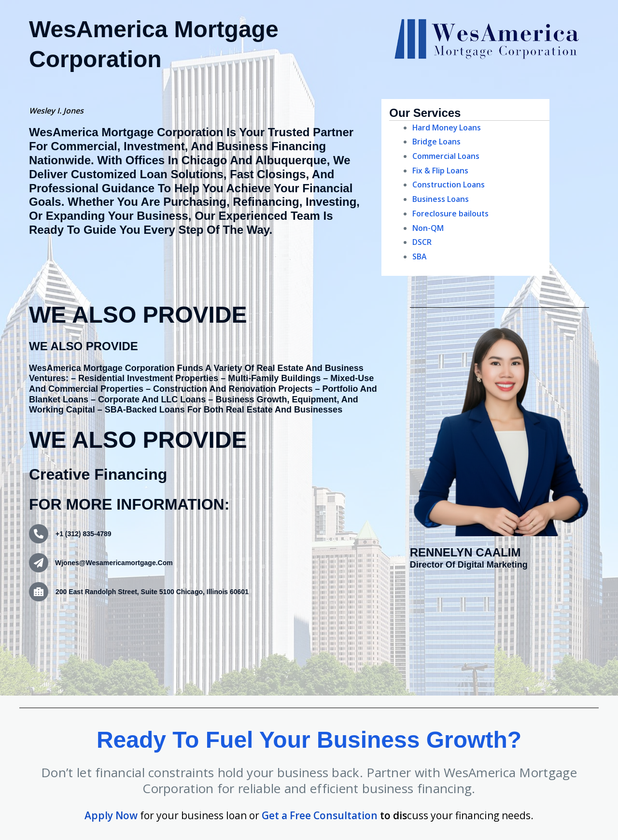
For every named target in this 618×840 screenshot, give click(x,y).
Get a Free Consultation (320, 815)
